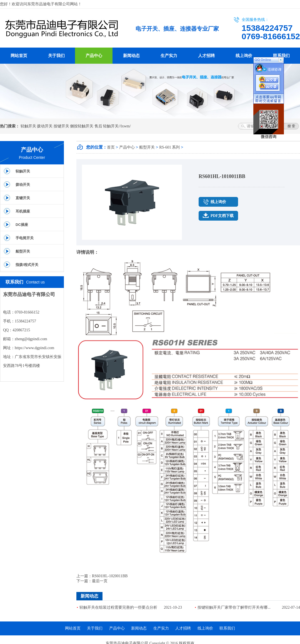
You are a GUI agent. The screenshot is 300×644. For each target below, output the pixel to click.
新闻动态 (131, 56)
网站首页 (19, 56)
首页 (111, 147)
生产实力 (169, 56)
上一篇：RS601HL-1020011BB (102, 576)
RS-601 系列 (169, 147)
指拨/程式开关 (27, 265)
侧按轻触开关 (82, 126)
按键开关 (61, 126)
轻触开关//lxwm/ (117, 126)
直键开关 (23, 198)
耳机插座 (23, 211)
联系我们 (281, 56)
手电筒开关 (25, 238)
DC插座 (22, 225)
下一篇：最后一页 (92, 581)
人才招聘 (206, 56)
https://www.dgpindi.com (34, 348)
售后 (98, 126)
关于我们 (56, 56)
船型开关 (23, 251)
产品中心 (94, 56)
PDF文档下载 (222, 216)
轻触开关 (28, 126)
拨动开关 (45, 126)
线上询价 (244, 56)
